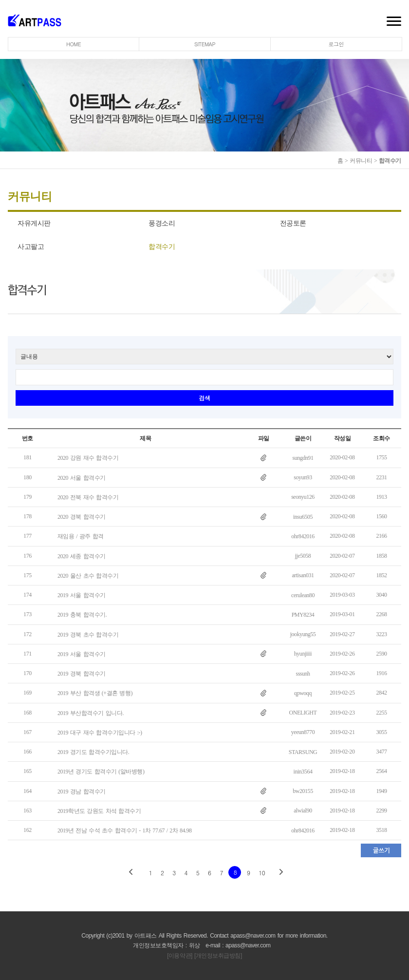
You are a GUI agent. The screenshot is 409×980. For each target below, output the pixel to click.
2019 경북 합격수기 (82, 674)
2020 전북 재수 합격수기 (88, 497)
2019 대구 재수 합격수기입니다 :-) (100, 733)
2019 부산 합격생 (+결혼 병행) (95, 694)
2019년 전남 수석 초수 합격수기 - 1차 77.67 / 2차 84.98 (125, 830)
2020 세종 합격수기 (82, 556)
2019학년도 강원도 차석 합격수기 (99, 811)
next (280, 872)
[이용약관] (180, 956)
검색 (204, 398)
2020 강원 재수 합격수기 (88, 458)
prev (131, 872)
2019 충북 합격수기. (82, 615)
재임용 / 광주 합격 (81, 537)
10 (262, 873)
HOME (74, 44)
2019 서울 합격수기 (82, 595)
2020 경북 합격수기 (82, 517)
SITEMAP (205, 44)
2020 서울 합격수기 (82, 478)
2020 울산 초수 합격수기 (88, 576)
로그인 (336, 44)
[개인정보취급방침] (218, 956)
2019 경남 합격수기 (82, 792)
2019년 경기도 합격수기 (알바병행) (101, 772)
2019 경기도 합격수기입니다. (93, 752)
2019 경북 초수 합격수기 (88, 635)
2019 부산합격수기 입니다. (91, 713)
